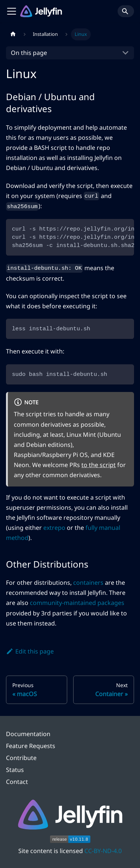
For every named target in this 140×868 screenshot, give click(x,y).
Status (15, 770)
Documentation (28, 734)
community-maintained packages (77, 603)
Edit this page (30, 651)
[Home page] (13, 34)
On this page (29, 53)
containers (88, 583)
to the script (99, 465)
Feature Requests (31, 746)
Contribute (21, 758)
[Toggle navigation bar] (12, 11)
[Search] (126, 11)
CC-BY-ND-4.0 (103, 851)
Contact (17, 782)
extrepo (54, 528)
